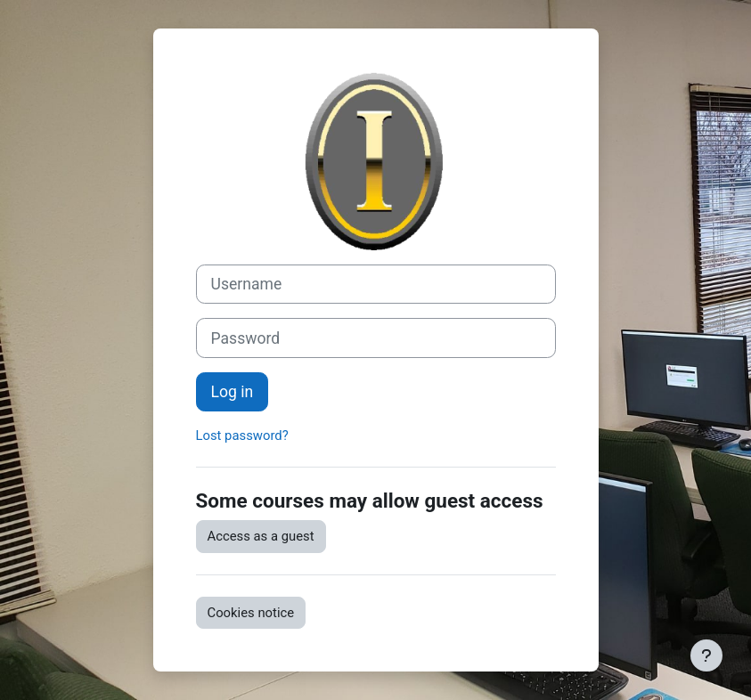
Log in (233, 392)
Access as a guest (261, 536)
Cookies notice (251, 613)
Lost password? (242, 435)
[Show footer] (706, 655)
